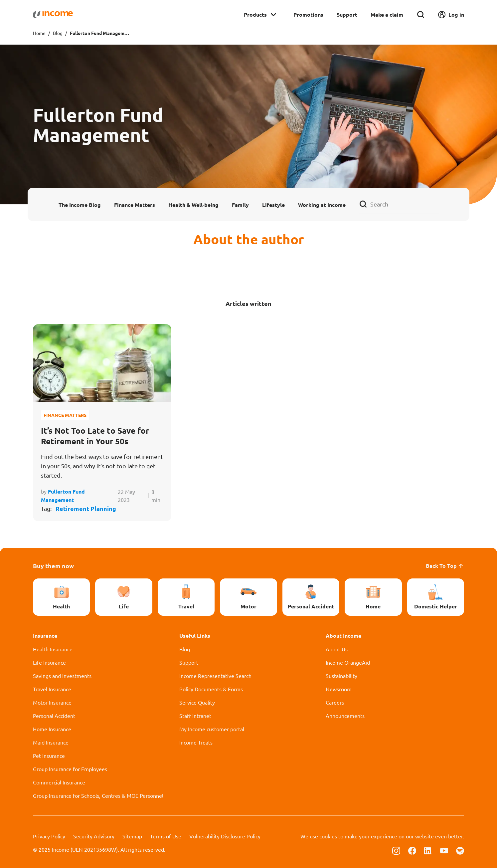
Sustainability (341, 676)
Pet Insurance (49, 756)
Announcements (345, 716)
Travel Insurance (52, 689)
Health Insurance (53, 649)
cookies (328, 836)
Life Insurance (49, 662)
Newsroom (339, 689)
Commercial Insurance (59, 782)
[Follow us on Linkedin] (428, 850)
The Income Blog (80, 205)
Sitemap (132, 836)
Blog (58, 33)
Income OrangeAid (348, 662)
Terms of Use (166, 836)
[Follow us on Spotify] (460, 850)
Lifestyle (273, 205)
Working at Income (322, 205)
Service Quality (197, 702)
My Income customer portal (212, 729)
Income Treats (196, 742)
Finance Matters (135, 205)
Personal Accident (54, 716)
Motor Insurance (52, 702)
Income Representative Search (215, 676)
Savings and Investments (62, 676)
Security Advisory (94, 836)
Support (347, 14)
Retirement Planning (86, 508)
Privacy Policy (49, 836)
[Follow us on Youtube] (444, 850)
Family (240, 205)
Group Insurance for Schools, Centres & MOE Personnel (98, 795)
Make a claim (387, 14)
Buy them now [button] (53, 566)
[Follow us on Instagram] (396, 850)
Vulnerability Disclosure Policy (225, 836)
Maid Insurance (51, 742)
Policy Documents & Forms (211, 689)
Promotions (308, 14)
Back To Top (445, 566)
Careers (335, 702)
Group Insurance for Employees (70, 769)
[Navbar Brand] (53, 15)
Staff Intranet (195, 716)
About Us (337, 649)
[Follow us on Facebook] (412, 850)
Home (39, 33)
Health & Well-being (193, 205)
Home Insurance (52, 729)
